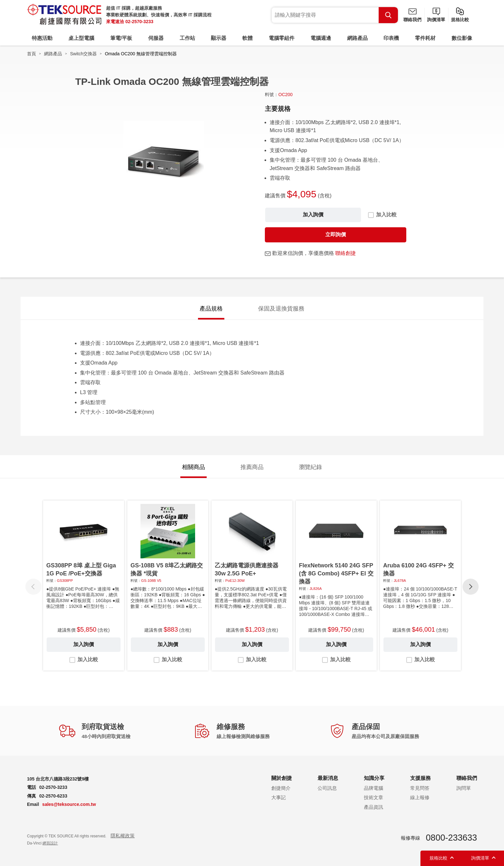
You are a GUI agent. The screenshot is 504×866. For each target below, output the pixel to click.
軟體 (248, 38)
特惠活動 (42, 38)
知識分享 (374, 778)
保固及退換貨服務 (281, 309)
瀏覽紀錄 (310, 467)
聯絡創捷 (346, 253)
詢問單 (464, 788)
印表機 (391, 38)
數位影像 (462, 38)
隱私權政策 (123, 836)
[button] (471, 587)
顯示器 (219, 38)
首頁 (32, 54)
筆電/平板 (121, 38)
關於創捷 (282, 778)
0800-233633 (451, 838)
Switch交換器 (83, 54)
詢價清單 (436, 20)
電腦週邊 (321, 38)
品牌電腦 (373, 788)
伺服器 (156, 38)
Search (388, 15)
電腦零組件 (282, 38)
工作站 (187, 38)
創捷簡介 (281, 788)
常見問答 (420, 788)
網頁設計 (50, 843)
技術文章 (373, 797)
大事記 (279, 797)
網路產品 (357, 38)
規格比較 (460, 20)
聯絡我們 (412, 20)
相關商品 (194, 467)
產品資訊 (373, 807)
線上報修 (420, 797)
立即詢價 (336, 235)
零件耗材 (425, 38)
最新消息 (328, 778)
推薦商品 (252, 467)
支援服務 (420, 778)
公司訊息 (327, 788)
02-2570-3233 (139, 22)
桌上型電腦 (81, 38)
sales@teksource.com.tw (69, 804)
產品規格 (211, 309)
